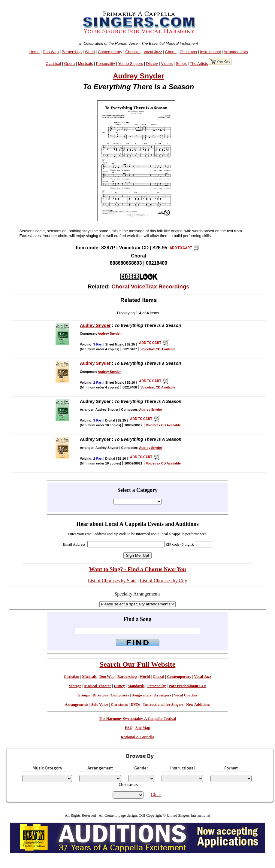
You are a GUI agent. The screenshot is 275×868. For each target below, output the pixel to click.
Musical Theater (97, 686)
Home (35, 52)
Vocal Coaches (186, 695)
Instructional (210, 52)
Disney (152, 64)
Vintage (75, 686)
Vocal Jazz (153, 52)
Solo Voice (100, 705)
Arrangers (163, 695)
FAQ (129, 728)
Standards (136, 686)
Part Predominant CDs (188, 686)
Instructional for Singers (163, 705)
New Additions (198, 705)
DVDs (136, 705)
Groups (84, 695)
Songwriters (142, 695)
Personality (106, 64)
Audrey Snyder (139, 76)
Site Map (143, 728)
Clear (156, 795)
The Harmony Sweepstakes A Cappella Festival (137, 719)
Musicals (86, 64)
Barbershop (72, 52)
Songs (181, 64)
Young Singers (130, 64)
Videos (167, 64)
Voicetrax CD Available (158, 349)
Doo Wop (51, 52)
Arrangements (236, 52)
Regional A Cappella (137, 737)
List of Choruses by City (163, 581)
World (90, 52)
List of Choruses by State (112, 581)
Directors (100, 695)
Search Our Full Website (138, 664)
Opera (70, 64)
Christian (133, 52)
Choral (171, 52)
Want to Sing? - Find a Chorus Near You (137, 569)
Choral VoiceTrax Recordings (150, 286)
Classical (53, 64)
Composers (120, 695)
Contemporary (110, 52)
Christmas (188, 52)
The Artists (199, 64)
